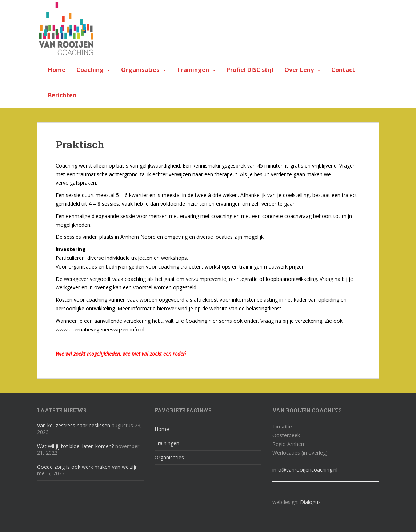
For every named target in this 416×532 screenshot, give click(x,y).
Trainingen (193, 70)
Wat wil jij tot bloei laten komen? (75, 446)
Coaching (90, 70)
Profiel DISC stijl (250, 70)
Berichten (62, 95)
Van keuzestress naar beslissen (74, 425)
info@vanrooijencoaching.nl (305, 470)
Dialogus (310, 502)
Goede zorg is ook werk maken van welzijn (87, 467)
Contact (343, 70)
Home (57, 70)
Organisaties (140, 70)
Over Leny (299, 70)
